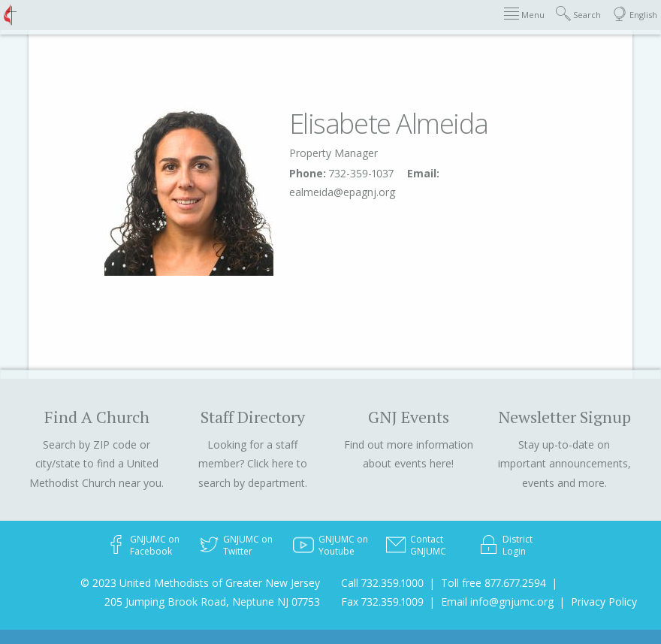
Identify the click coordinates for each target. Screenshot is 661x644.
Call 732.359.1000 (382, 583)
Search (578, 14)
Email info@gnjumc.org (497, 602)
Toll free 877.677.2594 (493, 583)
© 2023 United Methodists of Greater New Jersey (200, 583)
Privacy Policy (604, 602)
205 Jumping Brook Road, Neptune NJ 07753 (212, 602)
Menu (524, 14)
